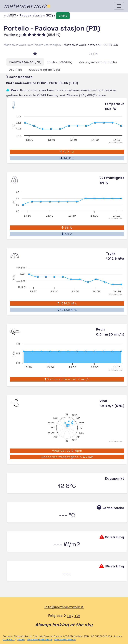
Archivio (16, 70)
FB (69, 616)
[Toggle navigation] (119, 6)
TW (77, 616)
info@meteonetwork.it (64, 607)
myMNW (10, 15)
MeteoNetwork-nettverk (82, 45)
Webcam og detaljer (45, 70)
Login (93, 54)
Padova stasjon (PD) (25, 62)
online (63, 16)
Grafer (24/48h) (60, 62)
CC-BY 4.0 (111, 45)
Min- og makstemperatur (98, 62)
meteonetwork (27, 6)
